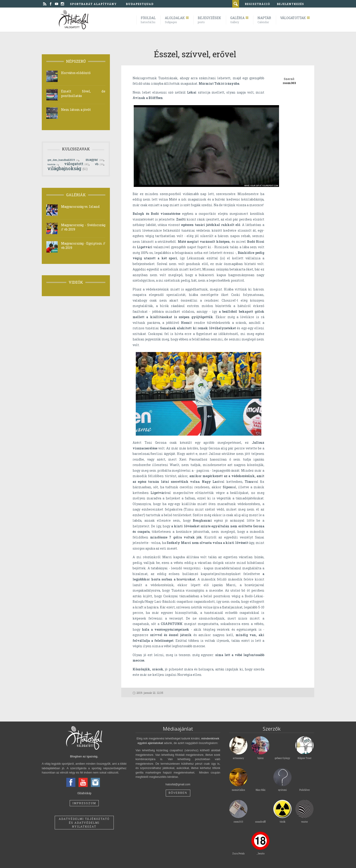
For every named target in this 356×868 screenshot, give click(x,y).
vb (99, 164)
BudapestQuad (140, 4)
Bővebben (178, 793)
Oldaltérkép (84, 793)
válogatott (77, 164)
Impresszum (84, 803)
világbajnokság (68, 168)
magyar (95, 160)
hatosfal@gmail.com (178, 784)
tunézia (53, 164)
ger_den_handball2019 (63, 160)
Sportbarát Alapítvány (93, 4)
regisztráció (257, 4)
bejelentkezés (290, 4)
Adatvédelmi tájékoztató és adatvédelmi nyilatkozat (84, 823)
